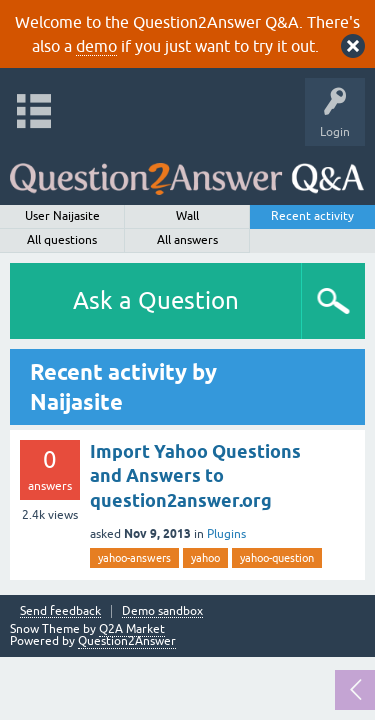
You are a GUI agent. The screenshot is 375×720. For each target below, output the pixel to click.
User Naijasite (62, 216)
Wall (187, 216)
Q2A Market (132, 629)
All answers (187, 240)
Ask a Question (156, 300)
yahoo (205, 558)
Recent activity (312, 216)
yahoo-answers (134, 558)
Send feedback (60, 611)
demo (96, 46)
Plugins (226, 534)
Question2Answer (127, 641)
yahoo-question (277, 558)
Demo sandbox (162, 611)
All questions (62, 240)
